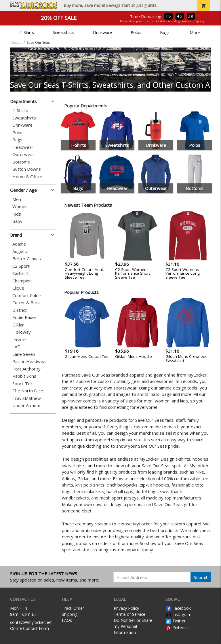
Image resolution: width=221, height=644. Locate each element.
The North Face (28, 391)
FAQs (67, 620)
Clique (18, 288)
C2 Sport (21, 266)
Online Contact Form (29, 628)
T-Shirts (27, 32)
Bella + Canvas (27, 259)
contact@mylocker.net (31, 622)
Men (17, 199)
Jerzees (20, 340)
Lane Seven (24, 354)
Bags (165, 32)
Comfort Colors (27, 296)
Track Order (73, 608)
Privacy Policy (126, 608)
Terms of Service (129, 614)
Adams (19, 244)
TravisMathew (27, 398)
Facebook (178, 608)
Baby (17, 221)
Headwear (23, 147)
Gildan (18, 325)
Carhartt (21, 273)
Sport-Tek (22, 384)
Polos (136, 32)
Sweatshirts (63, 32)
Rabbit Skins (24, 376)
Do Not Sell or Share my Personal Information (133, 626)
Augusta (20, 251)
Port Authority (26, 369)
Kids (17, 214)
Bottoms (21, 162)
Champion (22, 281)
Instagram (178, 614)
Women (20, 207)
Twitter (176, 621)
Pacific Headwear (30, 361)
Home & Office (27, 177)
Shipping (70, 614)
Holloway (22, 332)
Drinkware (102, 32)
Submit (201, 577)
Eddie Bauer (24, 317)
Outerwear (23, 154)
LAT (16, 347)
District (20, 310)
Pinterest (177, 627)
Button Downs (27, 169)
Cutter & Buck (26, 303)
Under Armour (26, 405)
